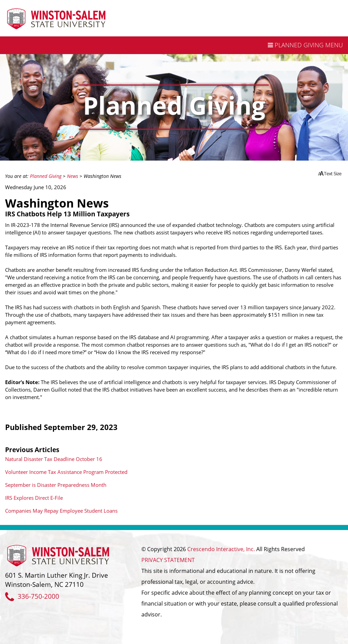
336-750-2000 (32, 596)
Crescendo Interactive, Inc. (221, 549)
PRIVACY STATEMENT (168, 560)
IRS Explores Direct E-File (34, 498)
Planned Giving (46, 176)
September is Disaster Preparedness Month (56, 485)
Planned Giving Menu (305, 45)
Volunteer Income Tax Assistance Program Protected (66, 472)
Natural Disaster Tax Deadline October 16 (54, 459)
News (73, 176)
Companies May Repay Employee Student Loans (61, 511)
